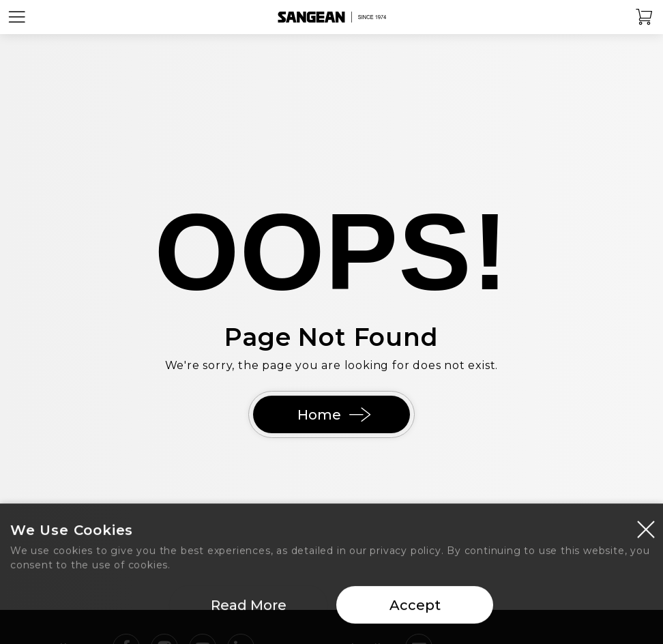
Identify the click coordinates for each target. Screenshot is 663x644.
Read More (249, 610)
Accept (415, 610)
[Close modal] (646, 533)
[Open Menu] (17, 17)
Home (331, 415)
